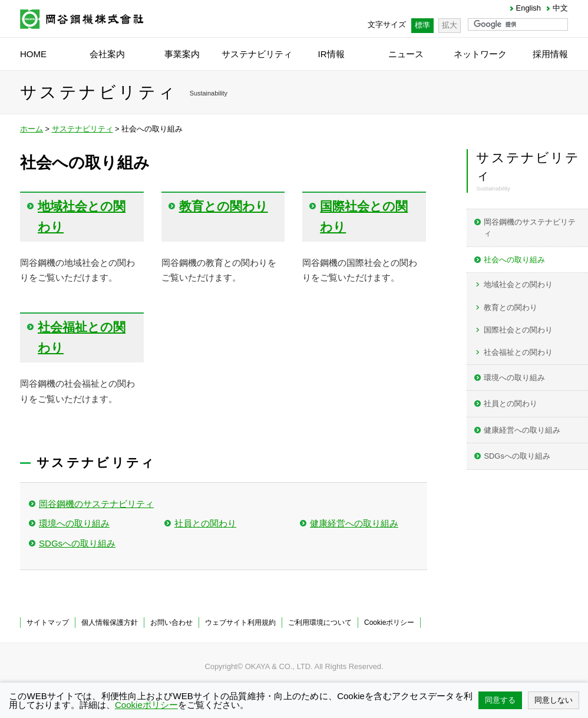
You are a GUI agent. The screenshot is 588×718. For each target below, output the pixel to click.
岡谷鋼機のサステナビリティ (96, 504)
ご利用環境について (320, 623)
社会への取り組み (514, 260)
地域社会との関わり (518, 284)
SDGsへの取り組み (77, 543)
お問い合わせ (171, 623)
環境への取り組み (74, 523)
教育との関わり (511, 307)
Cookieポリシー (389, 623)
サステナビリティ (82, 129)
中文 (560, 9)
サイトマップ (48, 623)
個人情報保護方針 (110, 623)
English (528, 9)
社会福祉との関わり (518, 352)
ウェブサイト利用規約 (240, 623)
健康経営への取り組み (354, 523)
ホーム (32, 129)
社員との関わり (205, 523)
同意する (500, 700)
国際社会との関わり (518, 330)
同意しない (554, 700)
